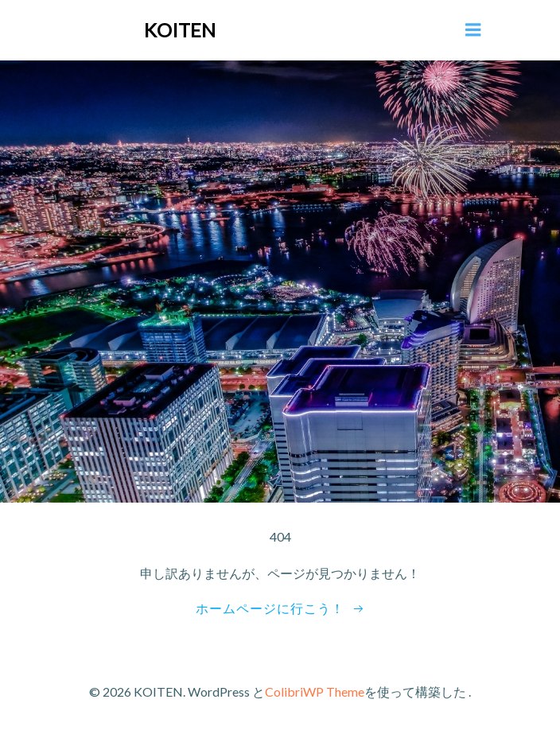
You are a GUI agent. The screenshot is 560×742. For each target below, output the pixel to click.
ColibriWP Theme (315, 691)
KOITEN (180, 30)
